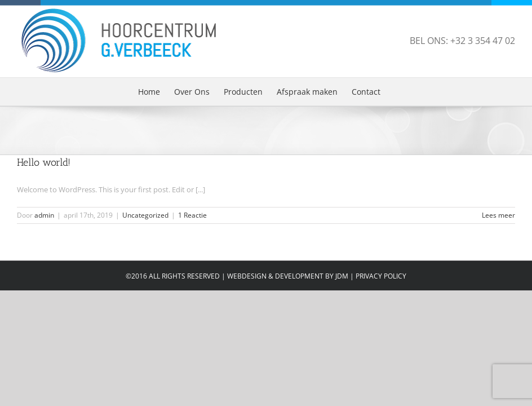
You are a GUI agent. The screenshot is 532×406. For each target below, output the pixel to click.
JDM (342, 276)
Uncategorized (145, 215)
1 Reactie (192, 215)
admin (44, 215)
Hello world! (44, 162)
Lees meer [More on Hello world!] (498, 215)
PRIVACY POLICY (381, 276)
